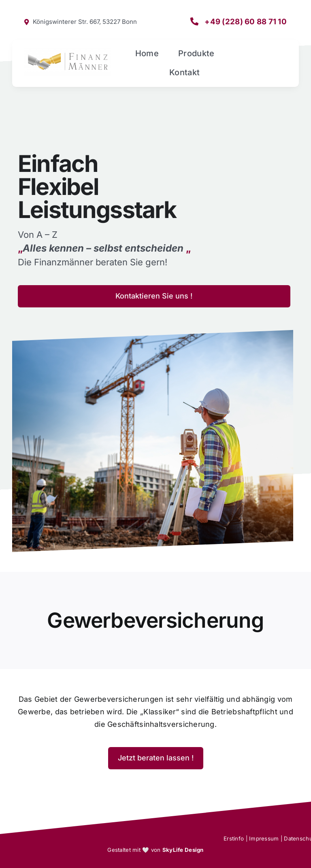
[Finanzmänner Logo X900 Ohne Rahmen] (68, 51)
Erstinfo (234, 838)
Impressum (264, 838)
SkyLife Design (183, 850)
